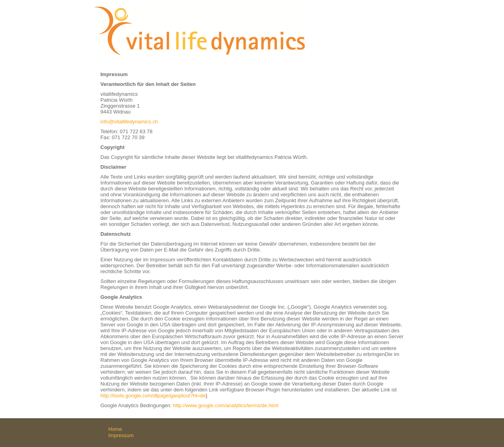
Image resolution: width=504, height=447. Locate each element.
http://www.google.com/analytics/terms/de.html (225, 405)
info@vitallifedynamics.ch (129, 122)
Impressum (121, 435)
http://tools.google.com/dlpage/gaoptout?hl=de (153, 396)
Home (115, 429)
